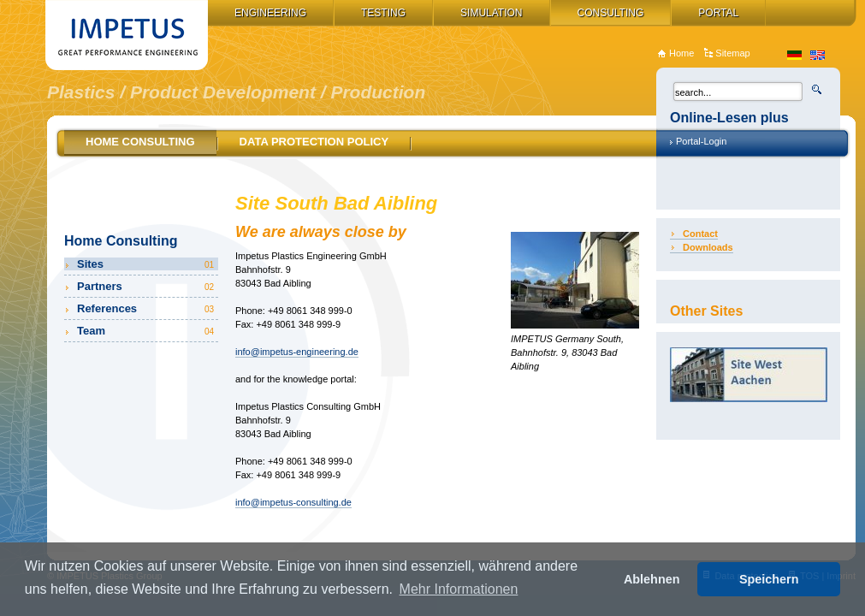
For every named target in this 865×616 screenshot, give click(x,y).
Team (147, 331)
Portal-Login (701, 141)
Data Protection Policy (314, 142)
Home (681, 53)
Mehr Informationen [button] (459, 589)
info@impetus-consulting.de (293, 502)
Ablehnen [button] (652, 579)
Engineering (270, 13)
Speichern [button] (769, 579)
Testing (383, 13)
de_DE (794, 55)
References (147, 308)
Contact (700, 234)
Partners (147, 286)
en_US (818, 55)
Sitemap (732, 53)
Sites (147, 264)
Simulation (491, 13)
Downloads (708, 247)
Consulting (611, 13)
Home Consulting (140, 142)
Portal (718, 13)
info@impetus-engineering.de (297, 352)
